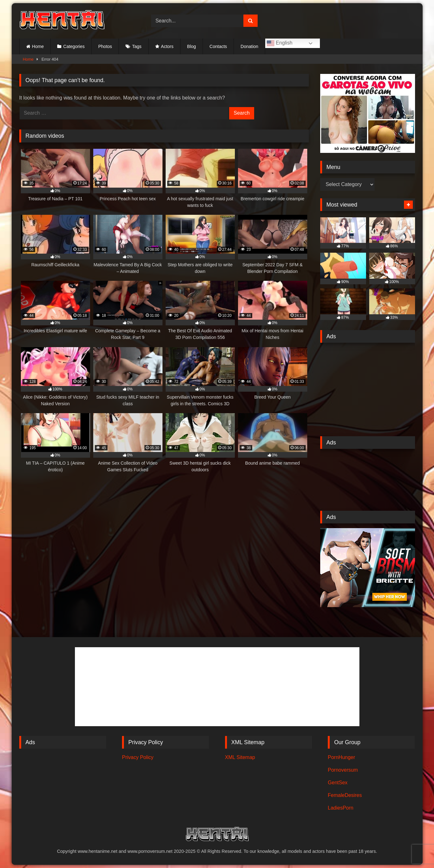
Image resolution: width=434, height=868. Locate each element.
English (280, 43)
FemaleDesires (345, 795)
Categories (74, 46)
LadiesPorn (341, 808)
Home (38, 46)
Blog (192, 46)
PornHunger (341, 757)
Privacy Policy (138, 757)
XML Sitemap (240, 757)
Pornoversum (343, 770)
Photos (105, 46)
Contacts (218, 46)
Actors (167, 46)
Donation (249, 46)
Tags (137, 46)
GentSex (338, 783)
